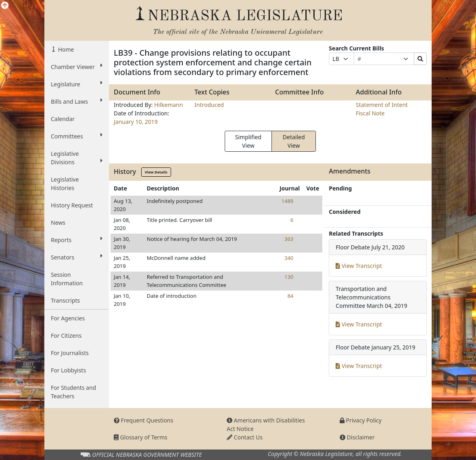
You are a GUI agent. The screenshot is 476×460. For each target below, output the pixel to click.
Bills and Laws (77, 101)
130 (289, 277)
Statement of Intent (382, 105)
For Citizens (66, 336)
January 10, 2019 (136, 122)
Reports (77, 240)
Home (65, 49)
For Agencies (68, 318)
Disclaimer (357, 437)
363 (289, 239)
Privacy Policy (361, 420)
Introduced (209, 105)
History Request (72, 205)
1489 (288, 201)
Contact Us (245, 437)
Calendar (63, 119)
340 (289, 258)
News (58, 223)
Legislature (77, 84)
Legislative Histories (65, 184)
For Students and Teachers (73, 392)
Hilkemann (168, 105)
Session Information (67, 279)
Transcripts (65, 300)
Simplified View (248, 141)
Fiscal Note (370, 113)
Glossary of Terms (141, 437)
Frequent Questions (144, 420)
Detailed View (294, 141)
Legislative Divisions (77, 158)
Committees (77, 136)
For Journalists (70, 353)
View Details (156, 172)
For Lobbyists (68, 370)
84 (290, 296)
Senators (77, 257)
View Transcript (359, 266)
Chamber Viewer (77, 67)
